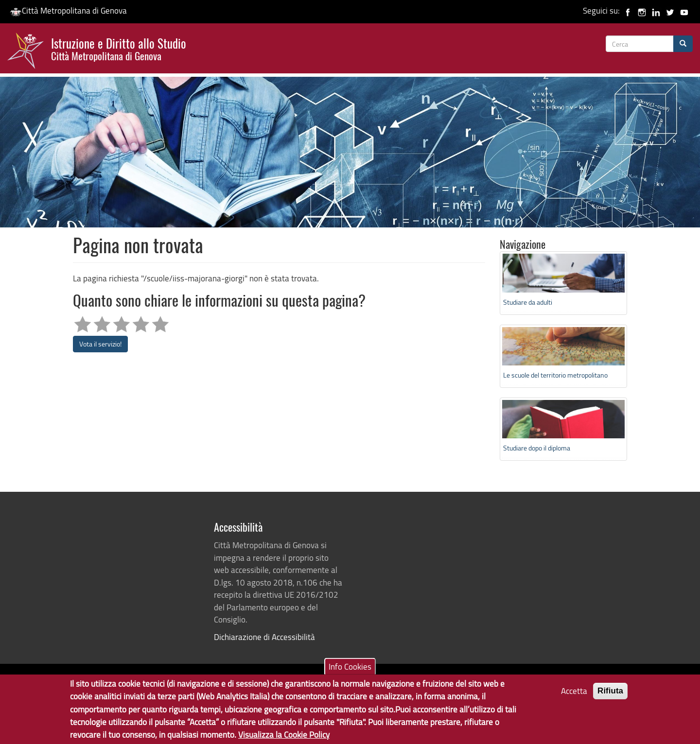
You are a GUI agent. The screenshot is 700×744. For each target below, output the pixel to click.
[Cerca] (683, 44)
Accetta (574, 695)
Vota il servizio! (100, 344)
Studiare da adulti (528, 302)
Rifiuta (610, 695)
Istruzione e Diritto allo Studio (119, 48)
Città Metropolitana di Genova (68, 10)
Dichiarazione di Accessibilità (264, 637)
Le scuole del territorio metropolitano (555, 375)
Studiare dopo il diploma (537, 448)
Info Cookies (350, 671)
